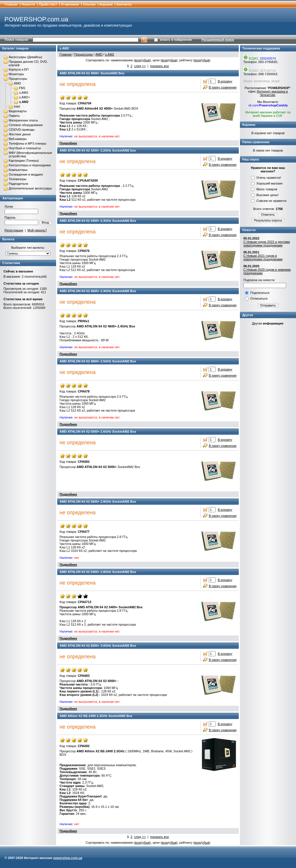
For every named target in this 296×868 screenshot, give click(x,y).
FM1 (22, 88)
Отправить (268, 305)
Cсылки (89, 4)
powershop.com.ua (68, 858)
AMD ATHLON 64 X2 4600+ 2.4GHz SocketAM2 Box (98, 291)
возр (138, 60)
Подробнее (68, 143)
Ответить (268, 215)
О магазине (70, 4)
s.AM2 (24, 102)
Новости (28, 4)
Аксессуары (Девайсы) (25, 57)
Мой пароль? (37, 230)
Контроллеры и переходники (30, 165)
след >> (140, 66)
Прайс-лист (48, 4)
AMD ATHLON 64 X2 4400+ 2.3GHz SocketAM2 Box (98, 221)
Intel (17, 106)
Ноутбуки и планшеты (25, 148)
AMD (17, 83)
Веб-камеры (18, 139)
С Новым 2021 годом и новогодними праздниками (263, 257)
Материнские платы (23, 120)
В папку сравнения (223, 87)
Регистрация (14, 230)
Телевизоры (17, 179)
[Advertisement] (268, 419)
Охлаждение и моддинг (26, 174)
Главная (11, 4)
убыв (146, 60)
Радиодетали (18, 184)
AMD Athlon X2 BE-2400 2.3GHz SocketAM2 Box (96, 716)
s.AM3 (24, 93)
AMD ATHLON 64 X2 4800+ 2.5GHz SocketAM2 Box (98, 361)
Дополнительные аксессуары (30, 188)
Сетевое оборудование (26, 125)
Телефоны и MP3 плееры (27, 143)
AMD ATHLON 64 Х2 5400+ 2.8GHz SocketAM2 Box (98, 572)
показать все (159, 66)
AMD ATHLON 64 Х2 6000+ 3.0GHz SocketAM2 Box (98, 646)
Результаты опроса (268, 220)
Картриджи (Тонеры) (24, 161)
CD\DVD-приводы (22, 130)
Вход (46, 222)
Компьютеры (18, 170)
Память (14, 116)
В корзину (225, 81)
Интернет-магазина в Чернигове (272, 93)
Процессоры (18, 79)
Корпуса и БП (19, 69)
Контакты (124, 4)
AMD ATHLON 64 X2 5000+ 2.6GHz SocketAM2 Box (98, 432)
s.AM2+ (25, 97)
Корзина (106, 4)
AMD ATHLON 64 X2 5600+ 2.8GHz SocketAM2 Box (98, 502)
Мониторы (16, 74)
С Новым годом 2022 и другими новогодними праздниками (267, 244)
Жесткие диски (20, 134)
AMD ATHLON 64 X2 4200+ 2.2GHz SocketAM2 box (98, 150)
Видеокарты (18, 111)
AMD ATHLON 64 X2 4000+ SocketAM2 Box (92, 73)
